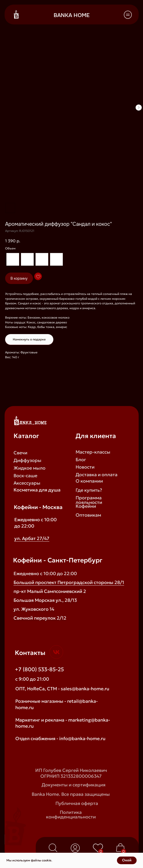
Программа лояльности (89, 500)
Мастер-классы (93, 452)
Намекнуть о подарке (29, 339)
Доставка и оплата (97, 475)
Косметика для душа (37, 490)
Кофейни (86, 506)
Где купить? (89, 490)
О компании (89, 481)
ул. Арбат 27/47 (32, 538)
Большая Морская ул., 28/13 (45, 600)
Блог (81, 460)
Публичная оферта (77, 803)
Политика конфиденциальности (71, 815)
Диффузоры (27, 460)
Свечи (20, 453)
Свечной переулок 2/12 (40, 618)
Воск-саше (25, 476)
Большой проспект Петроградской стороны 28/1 (69, 582)
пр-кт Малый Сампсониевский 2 (50, 591)
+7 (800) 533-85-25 (39, 669)
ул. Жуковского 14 (34, 609)
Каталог (26, 436)
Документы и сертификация (74, 785)
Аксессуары (27, 483)
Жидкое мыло (29, 468)
